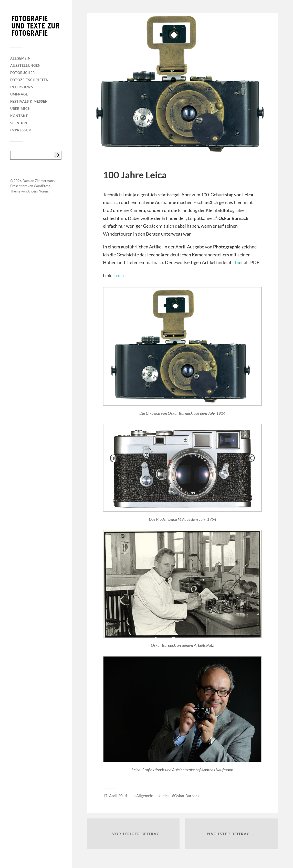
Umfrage (19, 94)
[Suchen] (57, 155)
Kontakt (19, 116)
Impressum (21, 130)
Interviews (22, 87)
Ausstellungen (25, 65)
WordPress (42, 186)
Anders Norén (38, 191)
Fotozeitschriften (29, 80)
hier (239, 262)
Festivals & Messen (29, 101)
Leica (119, 275)
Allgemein (20, 58)
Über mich (20, 109)
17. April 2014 (115, 796)
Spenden (19, 123)
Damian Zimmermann (39, 181)
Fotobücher (23, 73)
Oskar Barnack (187, 796)
